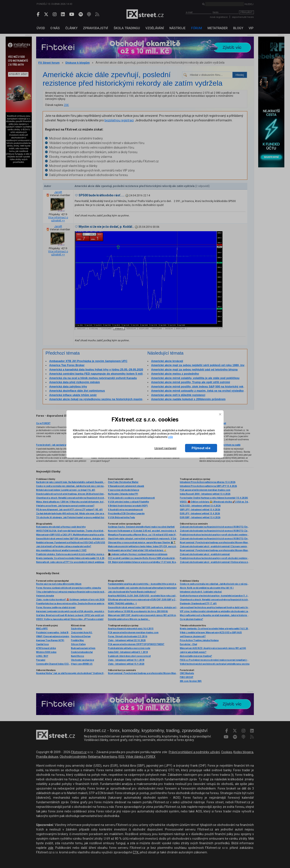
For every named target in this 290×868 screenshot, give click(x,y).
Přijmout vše (201, 448)
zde (170, 437)
